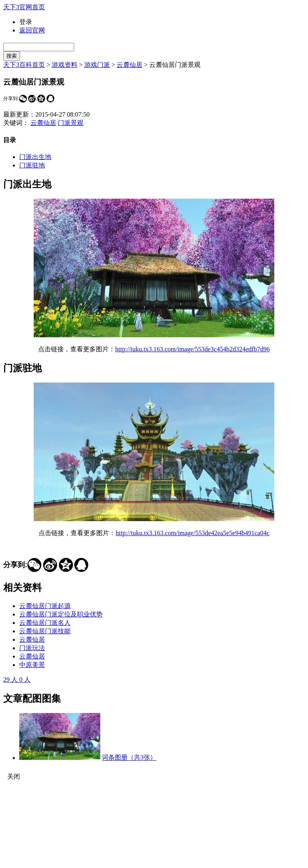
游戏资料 (65, 65)
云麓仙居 (130, 65)
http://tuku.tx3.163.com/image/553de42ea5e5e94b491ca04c (192, 533)
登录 (26, 22)
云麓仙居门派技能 (45, 631)
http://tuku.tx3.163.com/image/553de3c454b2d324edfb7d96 (192, 349)
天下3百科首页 (24, 65)
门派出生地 (35, 157)
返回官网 (32, 30)
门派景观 (71, 123)
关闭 (14, 776)
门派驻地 (32, 165)
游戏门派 (97, 65)
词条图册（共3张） (129, 758)
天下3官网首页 (24, 7)
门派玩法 (32, 648)
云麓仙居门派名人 (45, 623)
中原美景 (32, 665)
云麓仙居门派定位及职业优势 (61, 614)
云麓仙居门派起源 (45, 606)
